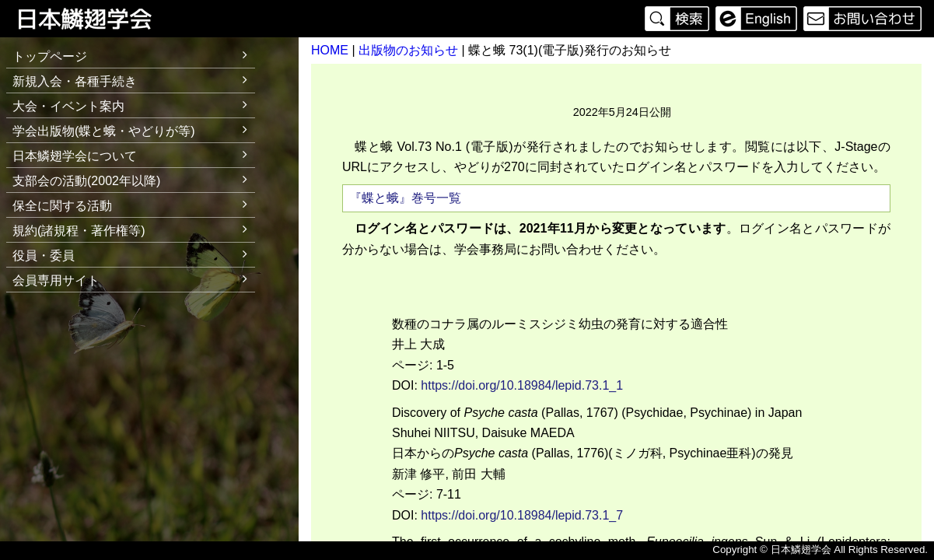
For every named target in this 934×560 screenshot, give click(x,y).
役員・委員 (134, 253)
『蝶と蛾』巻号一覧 (405, 198)
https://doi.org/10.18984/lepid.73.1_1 (522, 385)
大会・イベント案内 (134, 104)
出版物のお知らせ (408, 50)
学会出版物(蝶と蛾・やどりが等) (134, 129)
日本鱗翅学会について (134, 154)
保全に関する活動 (134, 203)
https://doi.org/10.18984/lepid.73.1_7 (522, 515)
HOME (330, 50)
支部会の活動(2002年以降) (134, 178)
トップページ (50, 56)
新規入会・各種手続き (134, 79)
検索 (679, 19)
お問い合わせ (861, 19)
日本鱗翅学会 (95, 19)
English (756, 19)
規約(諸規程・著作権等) (134, 228)
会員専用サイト (56, 280)
